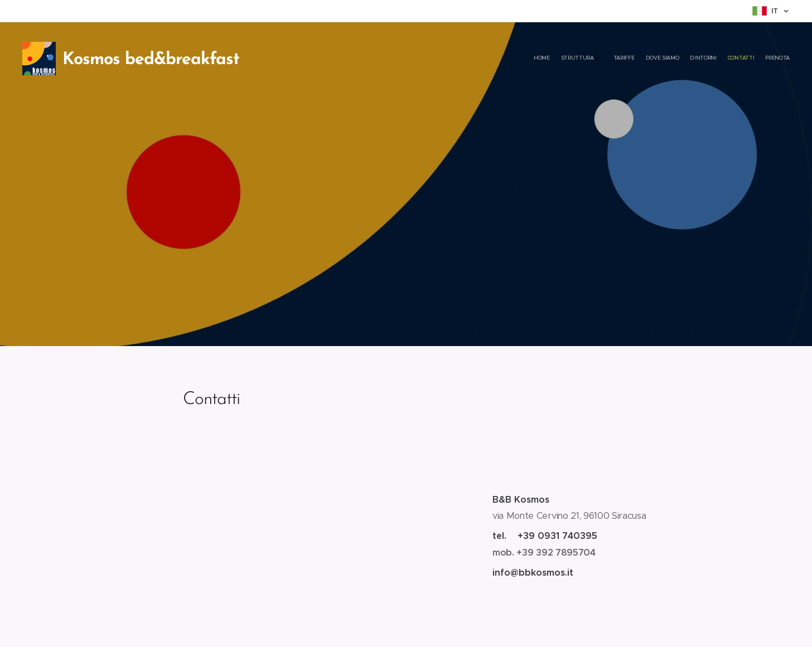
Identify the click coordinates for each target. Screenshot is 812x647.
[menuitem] (716, 59)
